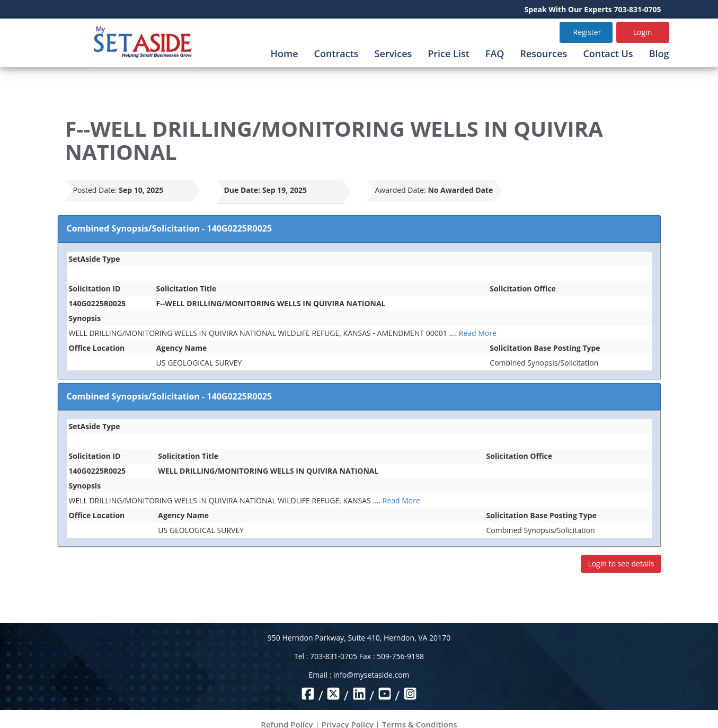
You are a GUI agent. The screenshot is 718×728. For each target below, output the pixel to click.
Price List (449, 54)
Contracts (336, 54)
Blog (659, 54)
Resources (543, 54)
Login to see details (621, 563)
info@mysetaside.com (371, 675)
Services (393, 54)
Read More (478, 333)
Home (284, 54)
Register (587, 32)
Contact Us (608, 54)
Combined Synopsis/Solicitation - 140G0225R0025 (170, 228)
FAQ (495, 54)
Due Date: (242, 190)
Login (642, 32)
